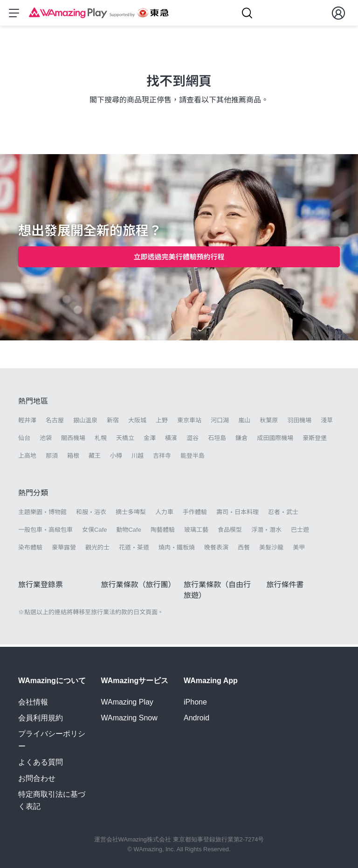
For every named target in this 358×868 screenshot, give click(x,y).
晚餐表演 (216, 550)
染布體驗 (30, 550)
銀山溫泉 (85, 423)
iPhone (195, 702)
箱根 (73, 458)
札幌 (101, 440)
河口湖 (220, 423)
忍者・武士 (283, 514)
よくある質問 (41, 762)
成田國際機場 (275, 440)
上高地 (27, 458)
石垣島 (217, 440)
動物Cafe (128, 532)
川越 (138, 458)
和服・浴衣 (91, 514)
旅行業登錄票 (41, 587)
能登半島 (193, 458)
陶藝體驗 (163, 532)
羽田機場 (299, 423)
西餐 (244, 550)
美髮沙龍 (271, 550)
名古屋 (55, 423)
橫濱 (171, 440)
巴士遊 (300, 532)
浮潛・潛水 (266, 532)
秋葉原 (269, 423)
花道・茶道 (134, 550)
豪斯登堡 (315, 440)
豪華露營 (64, 550)
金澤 (150, 440)
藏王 (95, 458)
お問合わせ (37, 778)
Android (196, 718)
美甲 (299, 550)
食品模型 (230, 532)
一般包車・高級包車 (45, 532)
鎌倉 (241, 440)
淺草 (327, 423)
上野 (162, 423)
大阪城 (137, 423)
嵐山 (244, 423)
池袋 (46, 440)
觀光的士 (97, 550)
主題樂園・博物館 (42, 514)
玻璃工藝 (196, 532)
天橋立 (125, 440)
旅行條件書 (285, 587)
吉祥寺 (162, 458)
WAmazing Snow (129, 718)
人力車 (164, 514)
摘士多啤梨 (131, 514)
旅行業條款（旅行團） (138, 587)
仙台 (24, 440)
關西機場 (73, 440)
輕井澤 (27, 423)
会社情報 (33, 702)
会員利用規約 (41, 718)
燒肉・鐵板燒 (177, 550)
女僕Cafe (94, 532)
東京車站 (189, 423)
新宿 (113, 423)
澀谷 (193, 440)
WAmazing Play (127, 702)
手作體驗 (195, 514)
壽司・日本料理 (238, 514)
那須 (52, 458)
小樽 (116, 458)
